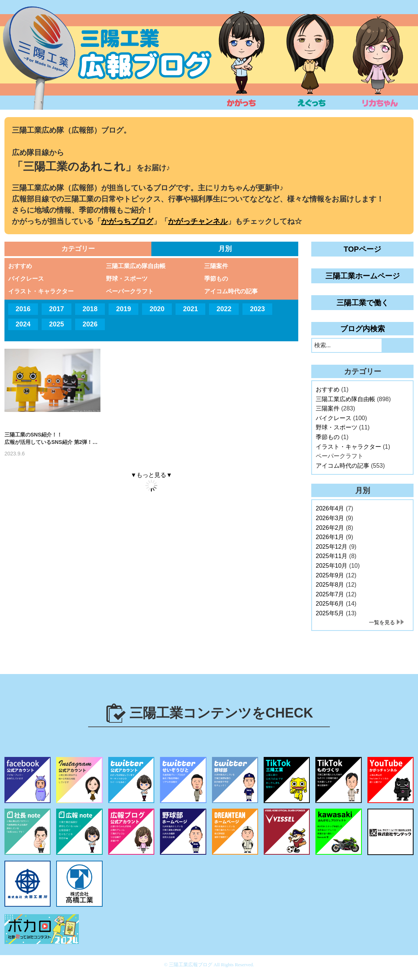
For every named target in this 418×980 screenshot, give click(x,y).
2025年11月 (332, 556)
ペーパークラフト (130, 291)
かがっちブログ (127, 221)
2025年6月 (330, 604)
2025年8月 (330, 585)
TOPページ (362, 249)
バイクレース (26, 279)
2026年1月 (330, 537)
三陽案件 (216, 266)
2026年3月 (330, 518)
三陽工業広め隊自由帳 (136, 266)
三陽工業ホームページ (363, 276)
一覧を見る (382, 622)
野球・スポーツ (127, 279)
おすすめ (20, 266)
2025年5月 (330, 613)
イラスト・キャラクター (41, 291)
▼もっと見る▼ (151, 475)
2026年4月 (330, 508)
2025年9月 (330, 575)
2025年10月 (332, 566)
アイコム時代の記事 (231, 291)
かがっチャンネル (198, 221)
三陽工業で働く (363, 303)
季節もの (216, 279)
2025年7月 (330, 594)
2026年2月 (330, 528)
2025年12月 (332, 547)
